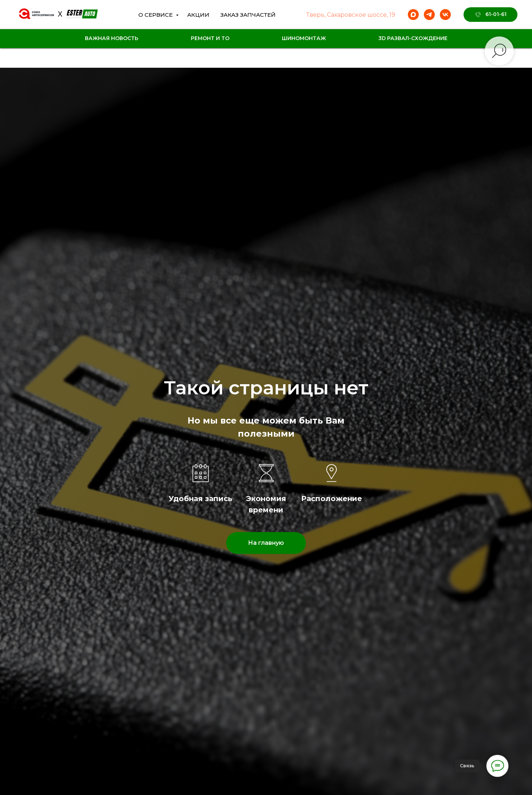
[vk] (445, 15)
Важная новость (112, 38)
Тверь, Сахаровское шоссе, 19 (351, 15)
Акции (198, 15)
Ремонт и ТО (210, 38)
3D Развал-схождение (413, 38)
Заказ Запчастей (248, 15)
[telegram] (429, 15)
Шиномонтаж (304, 38)
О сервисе (156, 15)
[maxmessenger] (413, 15)
